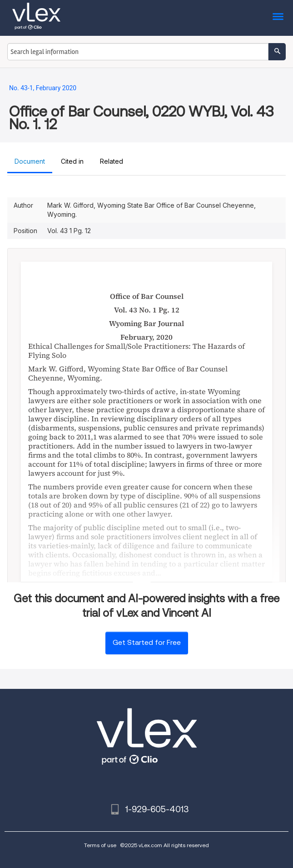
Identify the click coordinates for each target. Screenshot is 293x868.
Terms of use (100, 845)
